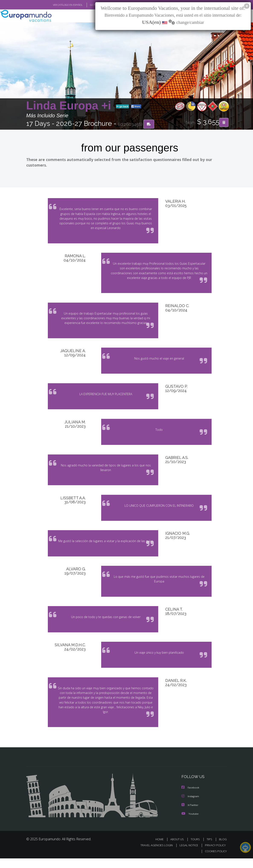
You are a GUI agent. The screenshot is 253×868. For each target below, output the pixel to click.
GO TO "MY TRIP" (92, 5)
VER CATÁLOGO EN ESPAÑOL (58, 5)
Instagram (191, 806)
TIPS (210, 849)
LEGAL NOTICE (187, 855)
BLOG (223, 849)
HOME (161, 849)
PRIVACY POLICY (214, 855)
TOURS (196, 849)
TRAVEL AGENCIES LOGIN (153, 855)
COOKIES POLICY (215, 861)
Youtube (190, 823)
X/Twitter (190, 815)
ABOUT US (178, 849)
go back (123, 107)
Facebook (191, 798)
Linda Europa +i (70, 106)
